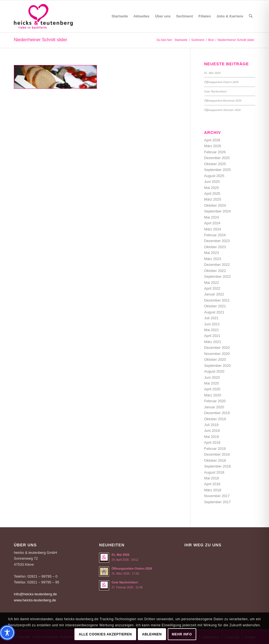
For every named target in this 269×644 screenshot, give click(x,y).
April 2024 (212, 223)
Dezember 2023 (217, 241)
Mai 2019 (212, 437)
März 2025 (213, 199)
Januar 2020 (214, 407)
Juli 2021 (211, 318)
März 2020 (213, 395)
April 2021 (212, 336)
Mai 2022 (212, 283)
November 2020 (217, 354)
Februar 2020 (215, 401)
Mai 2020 (212, 383)
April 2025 (212, 194)
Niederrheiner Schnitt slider (41, 40)
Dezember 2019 (217, 413)
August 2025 (214, 176)
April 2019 (212, 442)
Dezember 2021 (217, 300)
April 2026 (212, 140)
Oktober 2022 (215, 271)
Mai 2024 (212, 217)
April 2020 (212, 389)
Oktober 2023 (215, 247)
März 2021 (213, 342)
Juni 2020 (212, 377)
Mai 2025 (212, 188)
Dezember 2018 (217, 454)
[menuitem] (120, 16)
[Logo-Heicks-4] (43, 16)
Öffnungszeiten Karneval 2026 (223, 100)
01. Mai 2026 (212, 73)
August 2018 (214, 472)
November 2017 (217, 496)
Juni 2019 (212, 431)
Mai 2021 (212, 330)
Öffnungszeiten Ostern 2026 (221, 82)
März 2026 (213, 146)
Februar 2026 (215, 152)
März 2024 (213, 229)
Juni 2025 (212, 182)
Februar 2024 (215, 235)
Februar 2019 (215, 449)
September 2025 (218, 170)
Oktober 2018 (215, 460)
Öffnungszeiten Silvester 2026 (223, 110)
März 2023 (213, 259)
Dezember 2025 (217, 158)
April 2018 (212, 484)
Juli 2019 (211, 425)
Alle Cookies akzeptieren (105, 634)
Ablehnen (152, 634)
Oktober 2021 (215, 306)
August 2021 (214, 312)
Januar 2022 (214, 294)
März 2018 (213, 490)
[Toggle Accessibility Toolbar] (7, 633)
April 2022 (212, 288)
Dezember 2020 (217, 348)
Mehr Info (182, 634)
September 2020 (218, 366)
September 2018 (218, 466)
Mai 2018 (212, 478)
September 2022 (218, 276)
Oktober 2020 (215, 359)
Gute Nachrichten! (216, 91)
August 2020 (214, 371)
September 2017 (218, 502)
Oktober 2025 (215, 164)
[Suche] (251, 16)
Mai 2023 (212, 253)
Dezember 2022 (217, 265)
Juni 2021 (212, 324)
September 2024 (218, 211)
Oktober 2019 (215, 419)
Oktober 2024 (215, 205)
